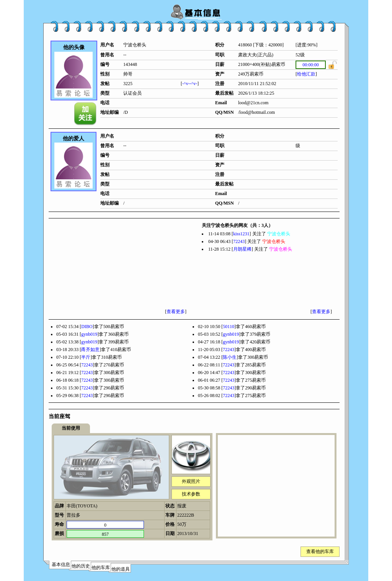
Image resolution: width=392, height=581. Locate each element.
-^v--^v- (190, 84)
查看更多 (176, 312)
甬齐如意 (90, 350)
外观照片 (191, 481)
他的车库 (101, 568)
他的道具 (121, 569)
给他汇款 (306, 74)
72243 (239, 241)
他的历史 (81, 566)
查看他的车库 (320, 551)
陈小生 (230, 357)
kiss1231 (241, 234)
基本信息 (61, 565)
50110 (229, 327)
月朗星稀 (242, 249)
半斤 (86, 357)
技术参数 (191, 494)
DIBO (87, 327)
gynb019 (89, 334)
